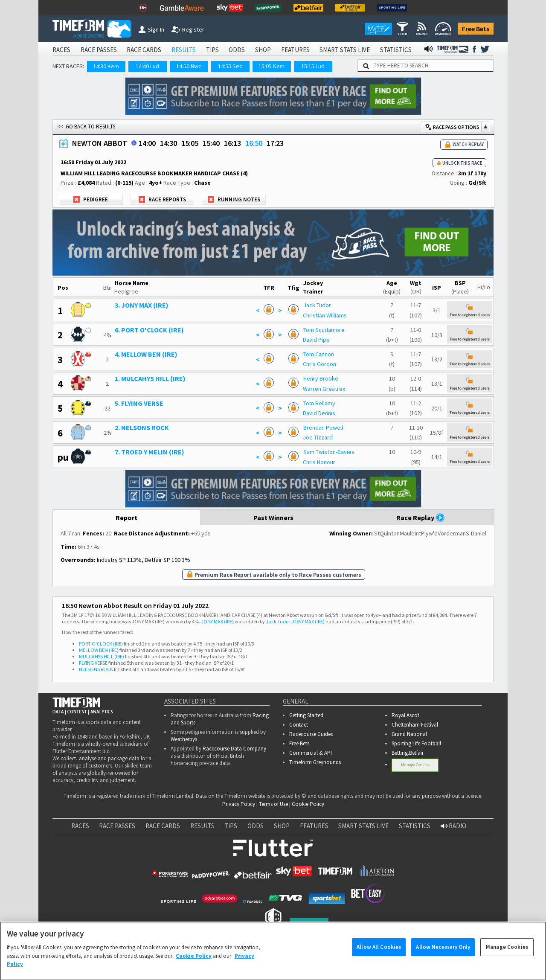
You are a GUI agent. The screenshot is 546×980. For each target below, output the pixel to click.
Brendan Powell (323, 427)
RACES (61, 50)
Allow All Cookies (379, 955)
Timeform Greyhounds (315, 762)
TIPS (212, 50)
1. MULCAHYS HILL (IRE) (150, 378)
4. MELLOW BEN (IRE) (146, 354)
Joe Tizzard (318, 437)
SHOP (263, 50)
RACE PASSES (99, 50)
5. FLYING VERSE (139, 403)
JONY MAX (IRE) (217, 621)
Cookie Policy (308, 804)
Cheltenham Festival (415, 725)
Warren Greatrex (324, 389)
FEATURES (295, 50)
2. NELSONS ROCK (142, 427)
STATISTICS (396, 50)
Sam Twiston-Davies (329, 452)
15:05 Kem (272, 66)
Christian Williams (325, 315)
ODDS (237, 50)
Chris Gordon (319, 364)
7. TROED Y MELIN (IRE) (150, 452)
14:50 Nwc (189, 66)
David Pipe (316, 340)
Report (126, 518)
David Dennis (319, 413)
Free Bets (476, 29)
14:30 (168, 143)
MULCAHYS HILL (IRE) (102, 656)
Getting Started (306, 715)
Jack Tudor (317, 305)
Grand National (409, 734)
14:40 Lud (147, 66)
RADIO (453, 826)
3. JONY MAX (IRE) (142, 305)
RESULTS (184, 50)
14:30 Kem (106, 66)
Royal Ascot (405, 715)
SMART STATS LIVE (345, 50)
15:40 (211, 143)
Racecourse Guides (311, 734)
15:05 (190, 143)
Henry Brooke (321, 378)
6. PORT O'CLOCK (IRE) (149, 330)
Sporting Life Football (416, 743)
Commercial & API (311, 753)
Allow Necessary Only (443, 955)
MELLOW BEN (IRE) (99, 650)
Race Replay (421, 518)
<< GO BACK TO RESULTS (86, 126)
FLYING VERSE (93, 663)
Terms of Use (273, 804)
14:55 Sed (230, 66)
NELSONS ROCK (96, 669)
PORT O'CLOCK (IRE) (101, 644)
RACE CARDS (144, 50)
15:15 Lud (313, 66)
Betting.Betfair (408, 753)
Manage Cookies (415, 765)
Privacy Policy (239, 804)
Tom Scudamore (324, 330)
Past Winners (273, 518)
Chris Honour (319, 462)
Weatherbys (184, 739)
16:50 (254, 143)
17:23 (275, 143)
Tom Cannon (319, 354)
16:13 (232, 143)
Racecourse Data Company (234, 749)
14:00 (147, 143)
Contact (299, 725)
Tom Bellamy (319, 403)
